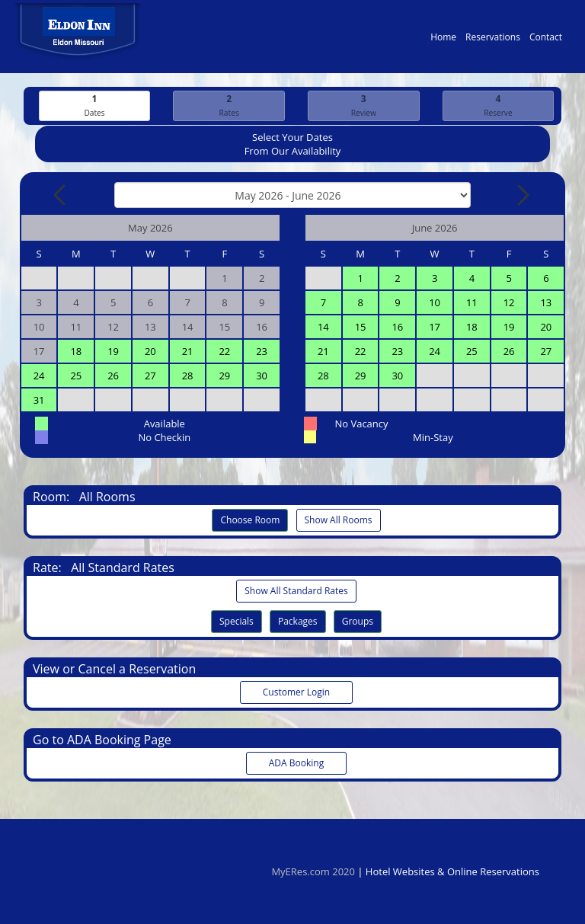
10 (435, 303)
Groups (358, 622)
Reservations (493, 41)
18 (76, 352)
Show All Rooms (339, 521)
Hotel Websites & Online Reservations (452, 871)
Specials (237, 622)
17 (435, 328)
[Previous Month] (61, 196)
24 (39, 376)
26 (113, 376)
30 (262, 376)
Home (443, 41)
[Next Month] (522, 196)
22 (224, 352)
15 (361, 328)
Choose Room (250, 521)
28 (188, 376)
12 (509, 303)
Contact (546, 41)
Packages (298, 622)
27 (150, 376)
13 (546, 303)
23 (262, 352)
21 (188, 352)
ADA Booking (296, 764)
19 (113, 352)
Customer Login (296, 693)
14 (323, 328)
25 (76, 376)
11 (472, 303)
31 (39, 401)
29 (224, 376)
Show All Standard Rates (296, 591)
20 (150, 352)
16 (397, 328)
